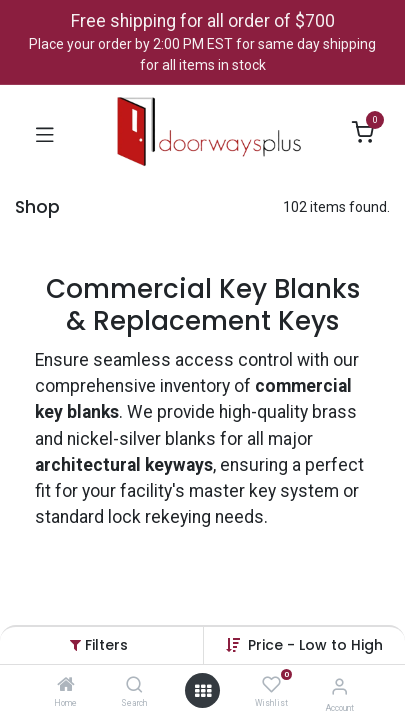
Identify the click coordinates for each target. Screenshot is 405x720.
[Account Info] (339, 686)
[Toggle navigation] (45, 133)
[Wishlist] (271, 685)
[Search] (134, 686)
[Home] (66, 686)
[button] (315, 645)
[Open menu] (203, 691)
